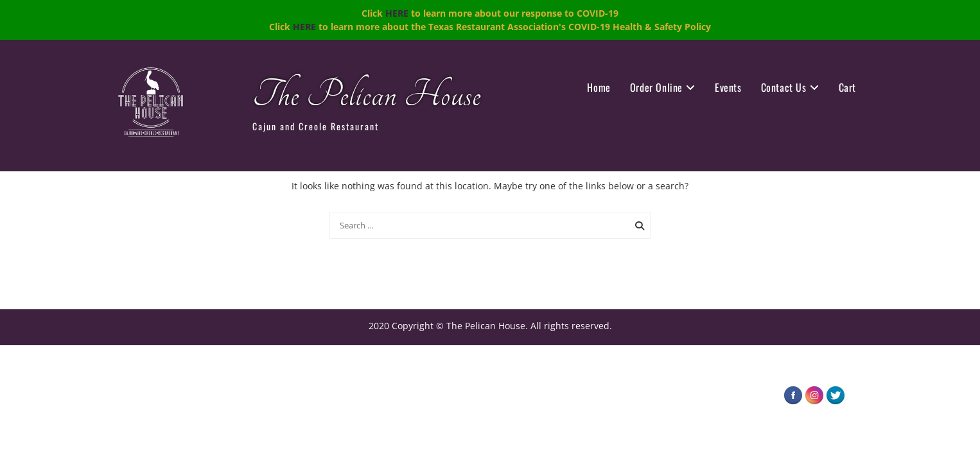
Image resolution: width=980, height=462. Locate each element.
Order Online (656, 87)
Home (599, 87)
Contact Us (784, 87)
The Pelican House (367, 95)
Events (728, 87)
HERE (397, 13)
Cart (847, 87)
